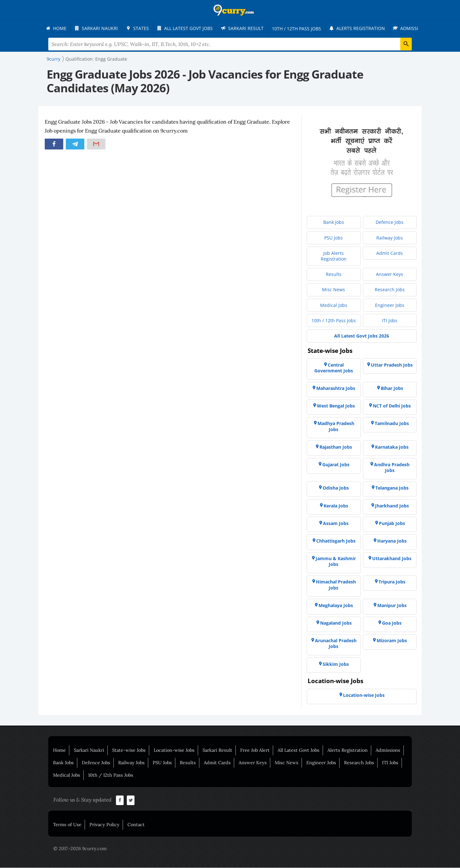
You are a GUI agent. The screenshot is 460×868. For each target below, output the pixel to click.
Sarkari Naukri (89, 750)
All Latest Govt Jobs (299, 750)
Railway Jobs (131, 763)
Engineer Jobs (321, 763)
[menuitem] (57, 28)
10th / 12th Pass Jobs (111, 775)
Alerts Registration (348, 750)
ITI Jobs (390, 763)
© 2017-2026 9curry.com (80, 849)
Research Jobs (359, 763)
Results (188, 763)
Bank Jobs (63, 763)
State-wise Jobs (129, 750)
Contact (136, 825)
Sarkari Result (217, 750)
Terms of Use (67, 825)
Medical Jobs (67, 775)
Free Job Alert (255, 750)
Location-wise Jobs (174, 750)
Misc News (287, 763)
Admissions (388, 750)
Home (59, 750)
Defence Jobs (96, 763)
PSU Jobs (162, 763)
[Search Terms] (230, 44)
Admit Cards (217, 763)
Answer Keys (253, 763)
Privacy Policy (104, 825)
